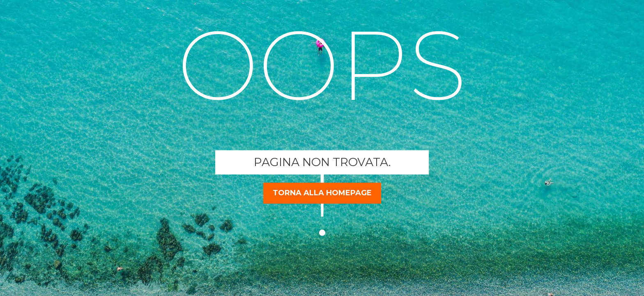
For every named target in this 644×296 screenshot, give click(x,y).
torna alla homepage (322, 193)
